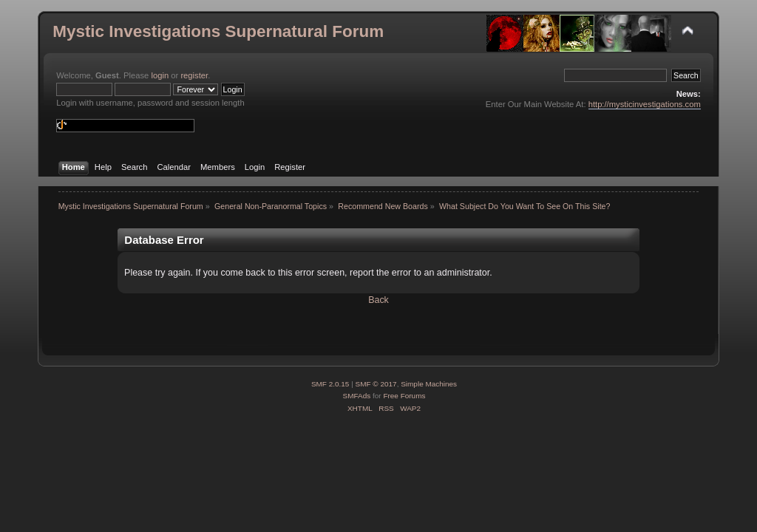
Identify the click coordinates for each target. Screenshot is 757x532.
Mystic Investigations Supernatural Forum (218, 31)
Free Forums (404, 396)
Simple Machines (429, 384)
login (160, 75)
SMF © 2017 (376, 384)
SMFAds (357, 396)
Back (378, 300)
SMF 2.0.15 (330, 384)
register (194, 75)
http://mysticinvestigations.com (645, 104)
